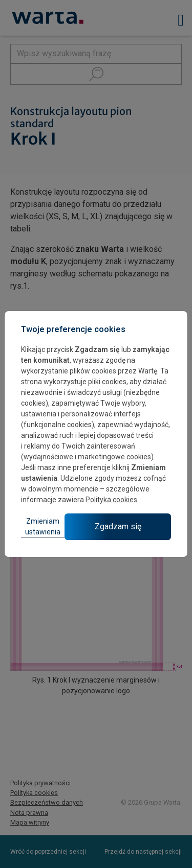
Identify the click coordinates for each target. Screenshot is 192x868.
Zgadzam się (118, 526)
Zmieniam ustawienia (43, 526)
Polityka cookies (111, 500)
